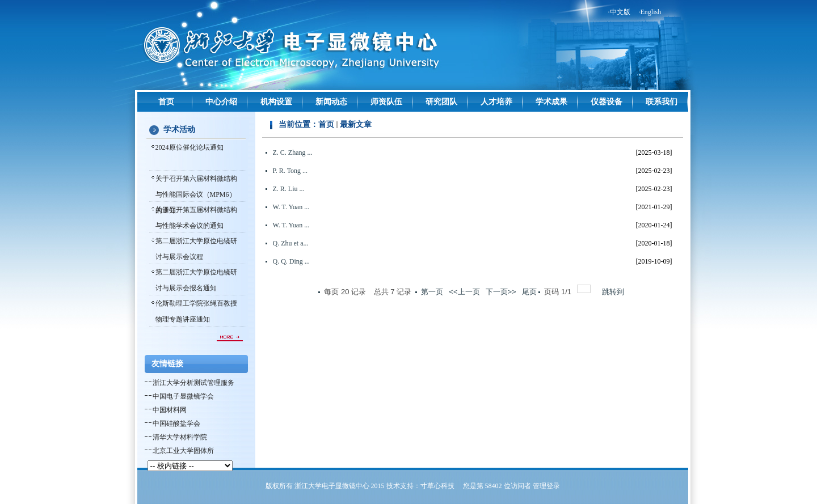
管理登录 (546, 486)
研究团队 (441, 102)
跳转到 (614, 292)
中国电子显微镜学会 (183, 396)
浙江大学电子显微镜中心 (332, 486)
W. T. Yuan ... (291, 207)
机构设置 (276, 102)
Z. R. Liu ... (289, 189)
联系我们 (662, 102)
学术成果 (551, 102)
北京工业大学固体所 (183, 451)
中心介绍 (221, 102)
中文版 (620, 12)
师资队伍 (386, 102)
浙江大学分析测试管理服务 (193, 383)
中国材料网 (170, 410)
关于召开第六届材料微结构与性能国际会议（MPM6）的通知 (196, 194)
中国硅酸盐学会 (176, 423)
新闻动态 (331, 102)
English (651, 12)
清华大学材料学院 (180, 437)
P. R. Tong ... (290, 171)
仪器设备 (607, 102)
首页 (166, 102)
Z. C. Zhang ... (293, 153)
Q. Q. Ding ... (291, 261)
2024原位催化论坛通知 (189, 147)
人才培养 (496, 102)
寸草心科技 (437, 486)
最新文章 (356, 124)
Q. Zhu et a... (291, 243)
